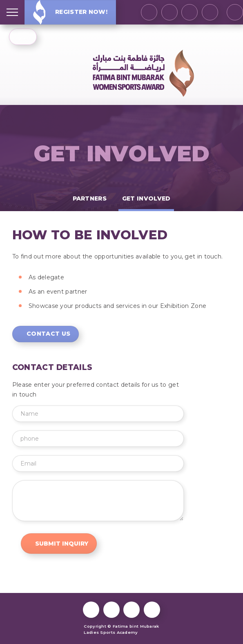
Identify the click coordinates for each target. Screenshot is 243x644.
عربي (23, 37)
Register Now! (70, 12)
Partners (90, 198)
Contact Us (48, 334)
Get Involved (122, 154)
